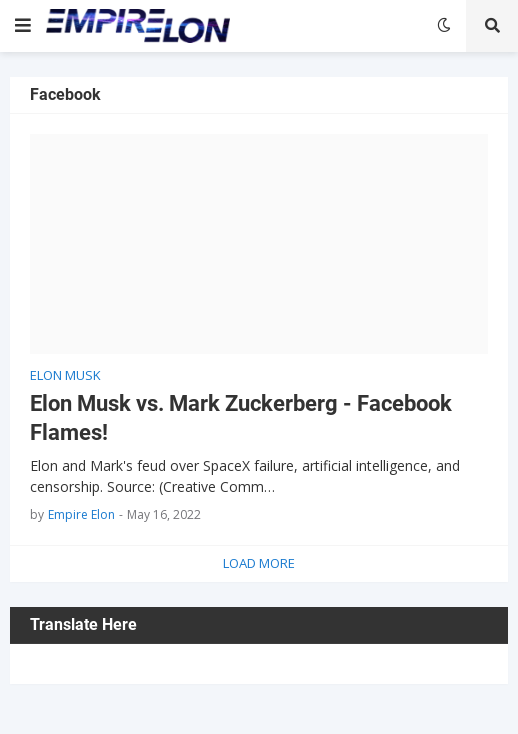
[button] (23, 26)
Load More (259, 563)
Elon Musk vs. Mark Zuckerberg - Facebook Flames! (241, 418)
